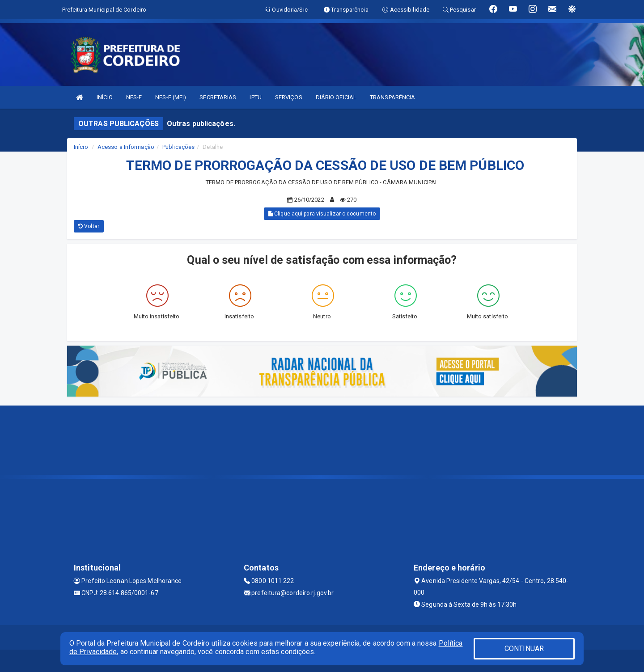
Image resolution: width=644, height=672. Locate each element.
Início (81, 147)
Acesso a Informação (126, 147)
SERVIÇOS (289, 97)
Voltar (89, 226)
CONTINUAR (524, 649)
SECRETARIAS (218, 97)
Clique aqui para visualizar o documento (322, 214)
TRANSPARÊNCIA (392, 97)
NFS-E (134, 97)
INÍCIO (105, 97)
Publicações (178, 147)
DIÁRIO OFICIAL (336, 97)
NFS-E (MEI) (171, 97)
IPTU (255, 97)
